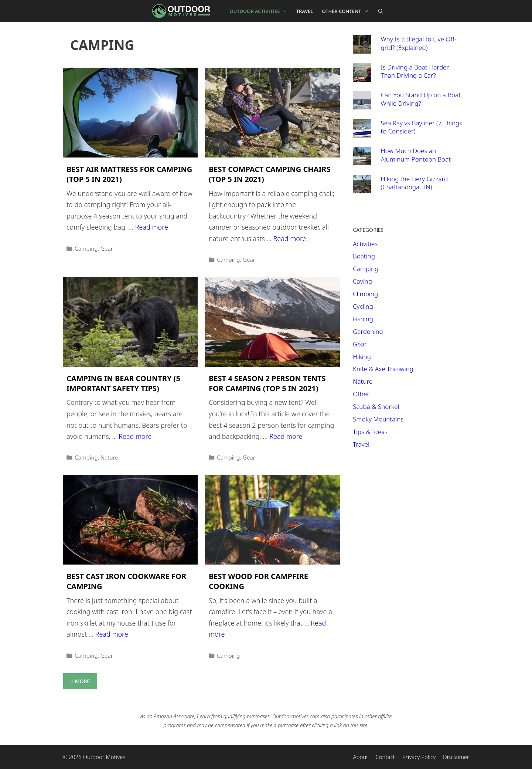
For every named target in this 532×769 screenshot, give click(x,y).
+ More (80, 681)
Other (361, 394)
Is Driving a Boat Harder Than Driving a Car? (415, 71)
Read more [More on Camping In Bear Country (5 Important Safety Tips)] (135, 436)
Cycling (363, 306)
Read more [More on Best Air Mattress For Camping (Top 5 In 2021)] (152, 227)
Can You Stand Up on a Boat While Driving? (421, 99)
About (360, 757)
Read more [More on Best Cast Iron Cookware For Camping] (112, 634)
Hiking (362, 357)
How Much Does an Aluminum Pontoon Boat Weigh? (416, 159)
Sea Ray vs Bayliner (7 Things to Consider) (422, 127)
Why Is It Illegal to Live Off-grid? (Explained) (419, 43)
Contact (385, 757)
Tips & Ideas (370, 432)
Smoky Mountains (378, 419)
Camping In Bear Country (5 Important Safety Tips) (123, 383)
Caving (362, 281)
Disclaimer (456, 757)
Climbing (365, 294)
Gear (107, 248)
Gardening (368, 331)
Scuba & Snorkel (376, 406)
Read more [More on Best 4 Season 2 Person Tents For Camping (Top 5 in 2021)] (286, 436)
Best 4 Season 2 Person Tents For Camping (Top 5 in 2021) (267, 383)
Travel (305, 11)
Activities (365, 244)
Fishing (363, 319)
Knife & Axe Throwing (383, 369)
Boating (364, 256)
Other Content (348, 11)
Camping (86, 248)
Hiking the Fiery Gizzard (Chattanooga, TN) (415, 183)
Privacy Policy (419, 757)
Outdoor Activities (261, 11)
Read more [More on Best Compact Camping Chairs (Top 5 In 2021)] (289, 238)
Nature (109, 457)
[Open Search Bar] (381, 11)
